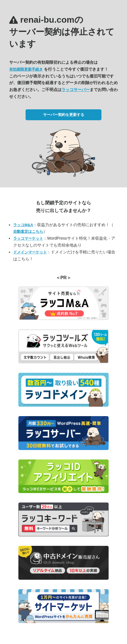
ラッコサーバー (76, 90)
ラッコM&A (23, 225)
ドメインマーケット (30, 252)
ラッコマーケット (28, 238)
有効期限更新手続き (26, 69)
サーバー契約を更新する (64, 115)
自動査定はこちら (28, 231)
